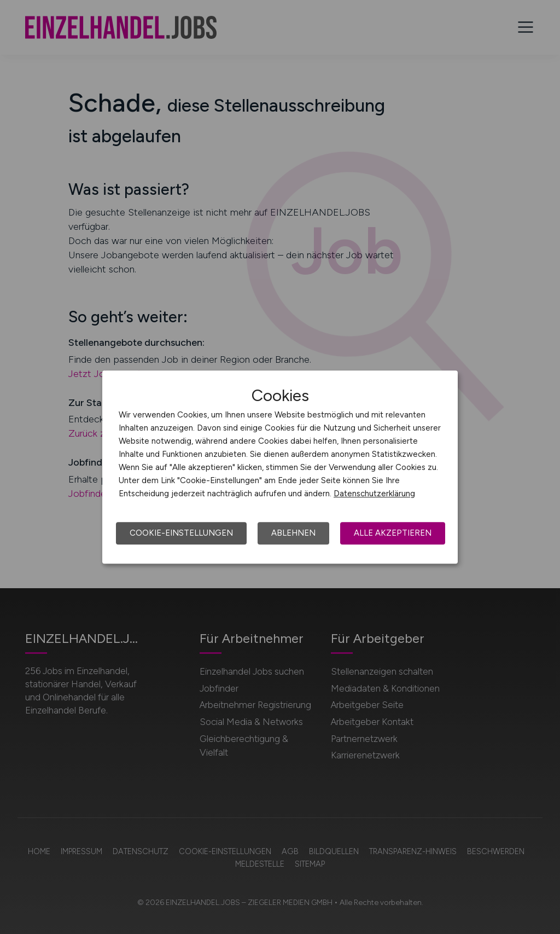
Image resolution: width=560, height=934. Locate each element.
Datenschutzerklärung (374, 494)
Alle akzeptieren (393, 533)
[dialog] (280, 467)
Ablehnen (293, 533)
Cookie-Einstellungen (181, 533)
